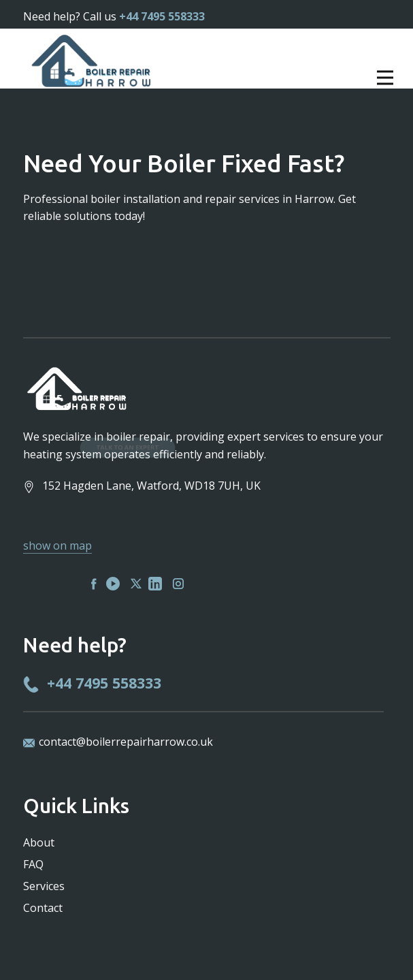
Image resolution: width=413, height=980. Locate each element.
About (39, 842)
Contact (43, 908)
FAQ (33, 864)
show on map (57, 546)
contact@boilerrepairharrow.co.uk (126, 742)
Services (44, 886)
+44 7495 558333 (162, 16)
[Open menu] (334, 78)
